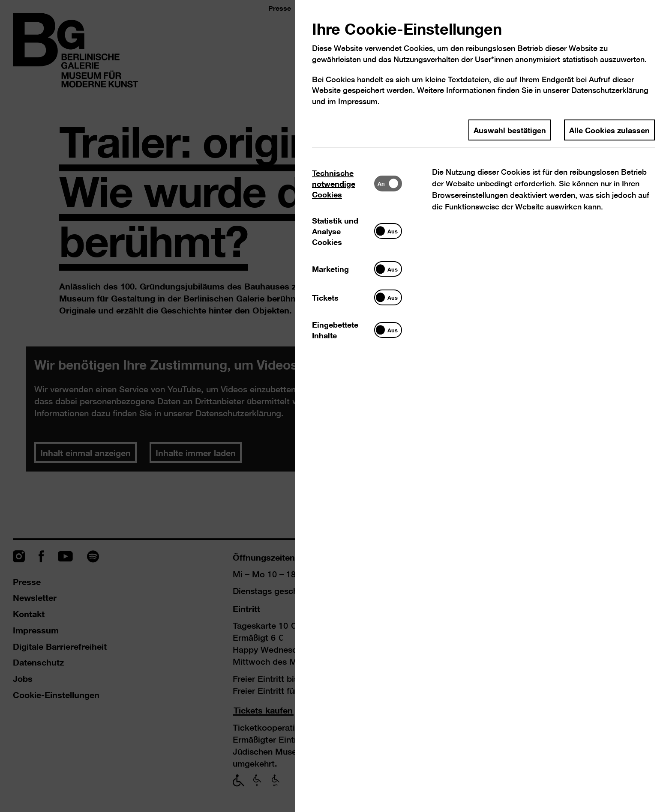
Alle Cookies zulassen (609, 130)
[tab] (343, 184)
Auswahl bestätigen (510, 130)
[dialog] (336, 406)
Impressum (358, 101)
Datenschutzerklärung (610, 90)
